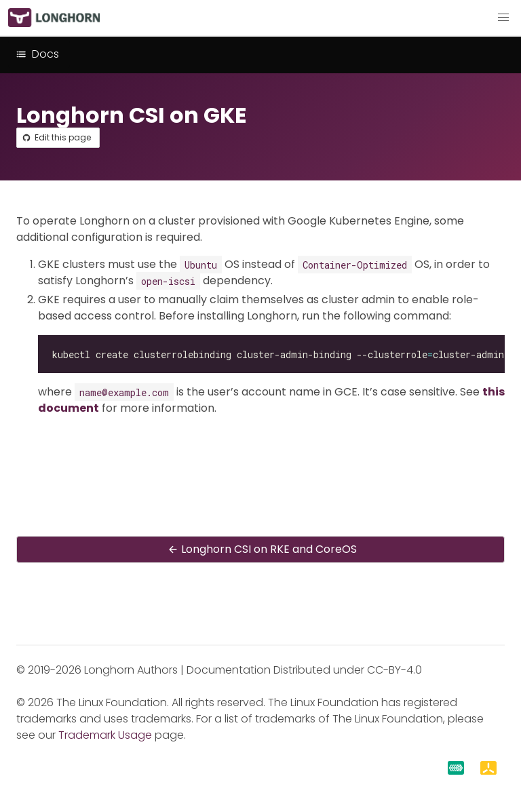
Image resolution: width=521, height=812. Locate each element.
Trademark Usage (105, 735)
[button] (503, 18)
